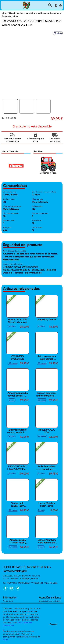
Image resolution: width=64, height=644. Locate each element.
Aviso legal (8, 601)
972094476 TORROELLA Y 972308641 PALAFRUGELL (32, 583)
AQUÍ (6, 640)
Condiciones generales (50, 601)
